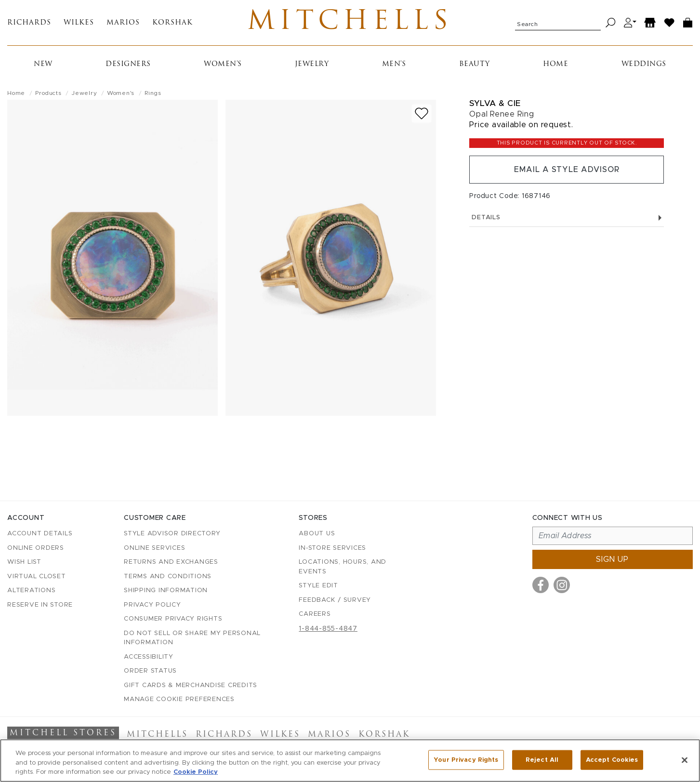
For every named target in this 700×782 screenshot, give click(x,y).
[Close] (685, 760)
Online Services (154, 548)
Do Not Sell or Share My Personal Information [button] (192, 638)
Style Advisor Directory (172, 534)
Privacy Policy (152, 605)
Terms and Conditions (168, 577)
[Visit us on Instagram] (562, 585)
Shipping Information (166, 590)
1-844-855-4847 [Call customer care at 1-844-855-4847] (328, 629)
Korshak (172, 23)
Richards (29, 23)
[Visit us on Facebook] (541, 585)
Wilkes (79, 23)
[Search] (611, 23)
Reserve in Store (40, 605)
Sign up (612, 559)
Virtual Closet (37, 577)
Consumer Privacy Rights (173, 619)
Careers (315, 614)
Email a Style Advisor (567, 170)
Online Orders (36, 548)
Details (567, 218)
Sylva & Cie (495, 103)
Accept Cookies (612, 760)
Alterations (31, 590)
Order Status (150, 671)
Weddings (644, 64)
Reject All (542, 760)
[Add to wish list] (422, 113)
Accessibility (149, 657)
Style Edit (318, 586)
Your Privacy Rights (466, 760)
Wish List (24, 562)
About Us (317, 534)
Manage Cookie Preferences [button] (179, 699)
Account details (40, 534)
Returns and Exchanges (171, 562)
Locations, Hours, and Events (343, 567)
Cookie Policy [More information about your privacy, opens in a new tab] (196, 772)
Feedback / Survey (335, 600)
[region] (350, 761)
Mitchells (350, 23)
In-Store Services (332, 548)
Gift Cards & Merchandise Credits (191, 685)
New (43, 64)
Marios (123, 23)
